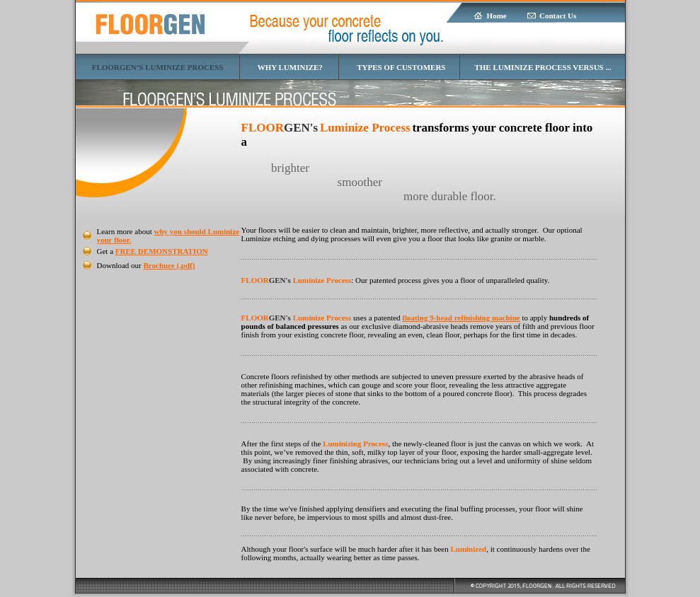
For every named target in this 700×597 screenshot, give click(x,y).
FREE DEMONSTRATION (162, 251)
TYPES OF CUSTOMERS (401, 67)
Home (497, 16)
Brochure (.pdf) (170, 265)
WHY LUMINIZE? (290, 67)
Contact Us (558, 16)
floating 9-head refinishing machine (461, 318)
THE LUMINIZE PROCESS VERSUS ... (543, 67)
